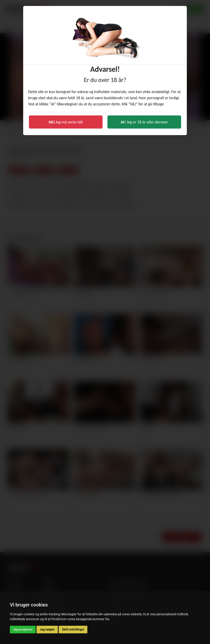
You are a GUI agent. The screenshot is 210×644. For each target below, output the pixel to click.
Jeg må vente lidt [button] (66, 122)
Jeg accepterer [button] (23, 629)
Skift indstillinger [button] (73, 629)
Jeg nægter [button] (47, 629)
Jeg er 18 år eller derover (144, 122)
